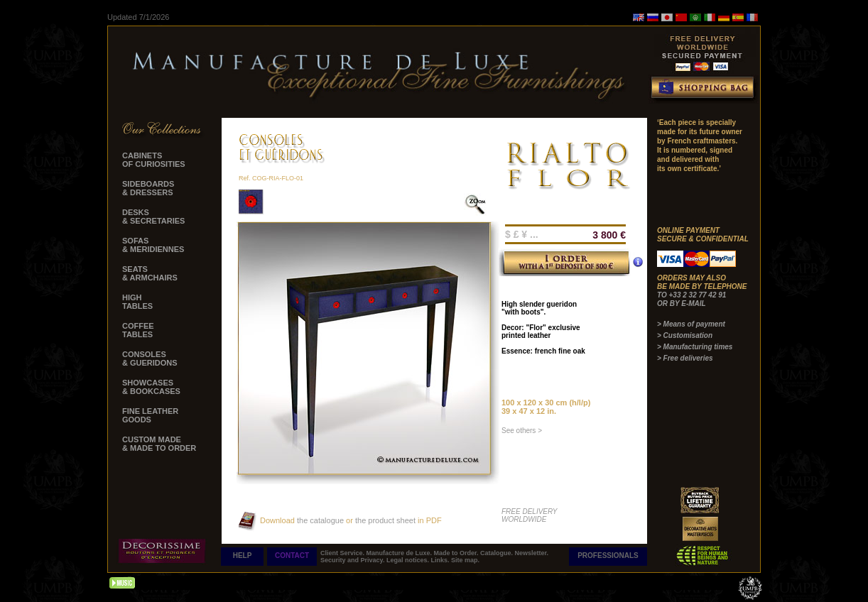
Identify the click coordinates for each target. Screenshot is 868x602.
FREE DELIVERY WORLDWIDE (530, 515)
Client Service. (343, 553)
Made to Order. (457, 553)
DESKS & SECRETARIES (153, 217)
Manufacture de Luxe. (400, 553)
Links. (441, 560)
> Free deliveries (685, 358)
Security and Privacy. (353, 560)
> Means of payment (691, 324)
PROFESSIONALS (608, 556)
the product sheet (385, 520)
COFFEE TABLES (138, 330)
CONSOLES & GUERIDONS (150, 359)
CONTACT (292, 556)
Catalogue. (498, 553)
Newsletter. (532, 553)
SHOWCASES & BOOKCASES (151, 387)
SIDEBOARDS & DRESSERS (148, 188)
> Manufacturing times (695, 347)
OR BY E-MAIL (682, 303)
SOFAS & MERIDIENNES (153, 245)
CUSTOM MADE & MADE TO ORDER (159, 444)
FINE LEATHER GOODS (150, 415)
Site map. (465, 560)
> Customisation (685, 335)
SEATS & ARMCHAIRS (150, 273)
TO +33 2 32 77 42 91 (691, 295)
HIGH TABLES (137, 302)
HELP (243, 556)
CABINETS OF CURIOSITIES (154, 160)
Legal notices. (409, 560)
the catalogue (319, 520)
